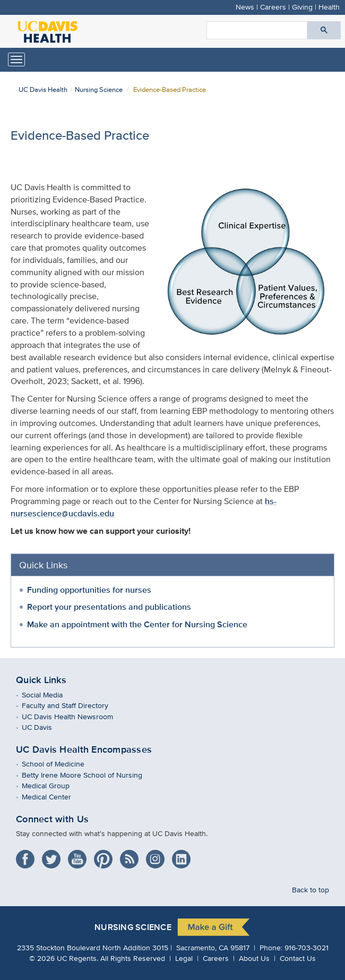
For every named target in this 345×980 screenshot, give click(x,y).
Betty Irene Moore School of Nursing (90, 775)
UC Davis (45, 727)
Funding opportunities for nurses (89, 590)
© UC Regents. (64, 958)
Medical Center (54, 796)
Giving (302, 7)
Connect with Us (52, 819)
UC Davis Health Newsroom (75, 716)
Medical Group (53, 785)
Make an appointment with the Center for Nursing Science (137, 624)
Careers (273, 7)
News (245, 7)
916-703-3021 (307, 947)
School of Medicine (61, 764)
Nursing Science (99, 90)
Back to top (310, 889)
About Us (254, 958)
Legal (184, 958)
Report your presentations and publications (109, 607)
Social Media (50, 694)
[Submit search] (324, 30)
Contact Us (298, 958)
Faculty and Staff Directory (73, 705)
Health (329, 7)
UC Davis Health (43, 90)
